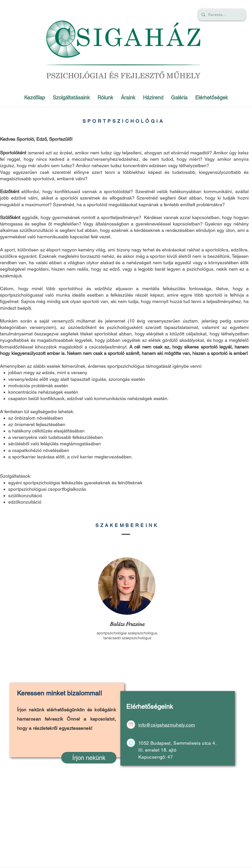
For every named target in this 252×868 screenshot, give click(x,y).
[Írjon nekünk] (89, 758)
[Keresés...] (221, 15)
